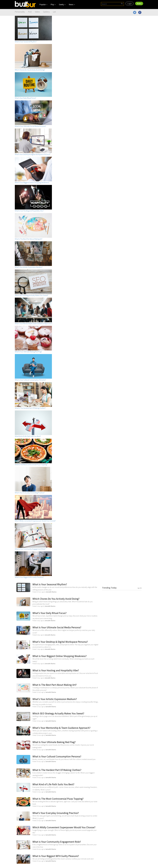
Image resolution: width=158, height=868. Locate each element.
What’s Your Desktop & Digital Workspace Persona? (60, 642)
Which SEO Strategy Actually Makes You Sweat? (58, 713)
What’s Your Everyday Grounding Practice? (56, 813)
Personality (20, 12)
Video (37, 12)
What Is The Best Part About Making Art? (55, 685)
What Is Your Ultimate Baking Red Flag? (54, 742)
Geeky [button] (62, 4)
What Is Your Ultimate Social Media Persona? (57, 627)
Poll (30, 12)
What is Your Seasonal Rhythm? (50, 584)
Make (139, 3)
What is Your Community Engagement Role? (57, 842)
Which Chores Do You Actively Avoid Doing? (56, 599)
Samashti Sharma (51, 592)
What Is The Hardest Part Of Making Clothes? (57, 770)
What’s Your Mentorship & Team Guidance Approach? (61, 728)
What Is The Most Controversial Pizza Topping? (58, 799)
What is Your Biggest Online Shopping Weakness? (60, 656)
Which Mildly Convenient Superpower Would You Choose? (64, 827)
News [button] (72, 4)
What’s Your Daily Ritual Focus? (49, 613)
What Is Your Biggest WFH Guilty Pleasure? (56, 856)
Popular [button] (43, 4)
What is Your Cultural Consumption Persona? (57, 756)
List (54, 12)
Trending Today (122, 588)
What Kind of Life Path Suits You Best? (53, 784)
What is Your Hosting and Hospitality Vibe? (56, 670)
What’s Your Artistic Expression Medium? (55, 699)
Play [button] (53, 4)
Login (130, 3)
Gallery (46, 12)
